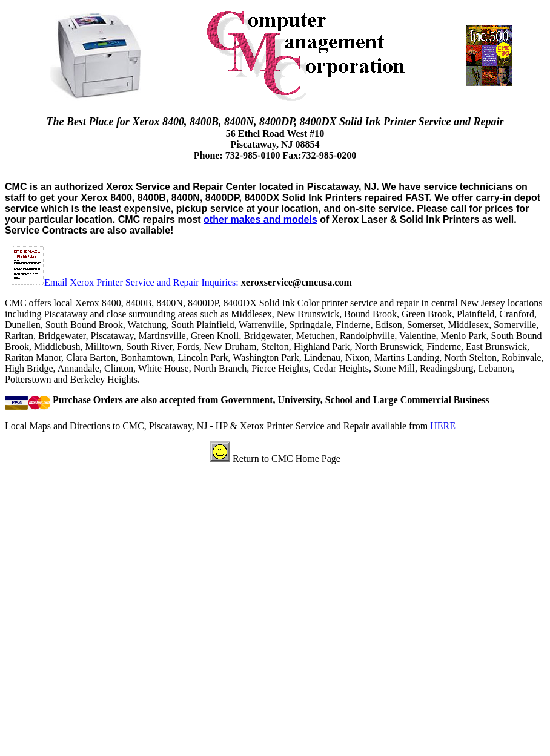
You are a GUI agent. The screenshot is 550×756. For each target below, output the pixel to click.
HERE (443, 426)
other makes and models (260, 219)
